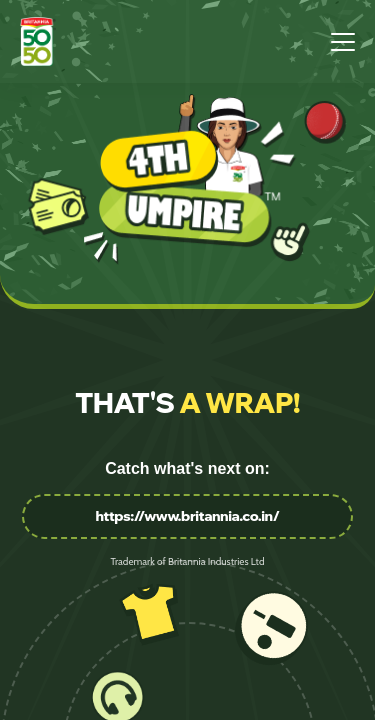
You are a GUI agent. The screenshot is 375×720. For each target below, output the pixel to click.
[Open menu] (343, 41)
